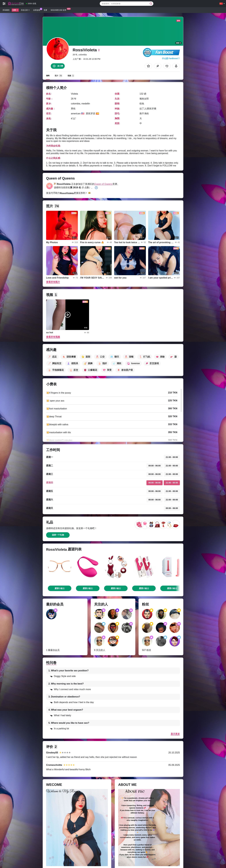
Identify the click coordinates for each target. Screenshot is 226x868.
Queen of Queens (103, 184)
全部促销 (37, 10)
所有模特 (6, 10)
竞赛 (45, 10)
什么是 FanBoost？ (171, 58)
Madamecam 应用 (59, 10)
